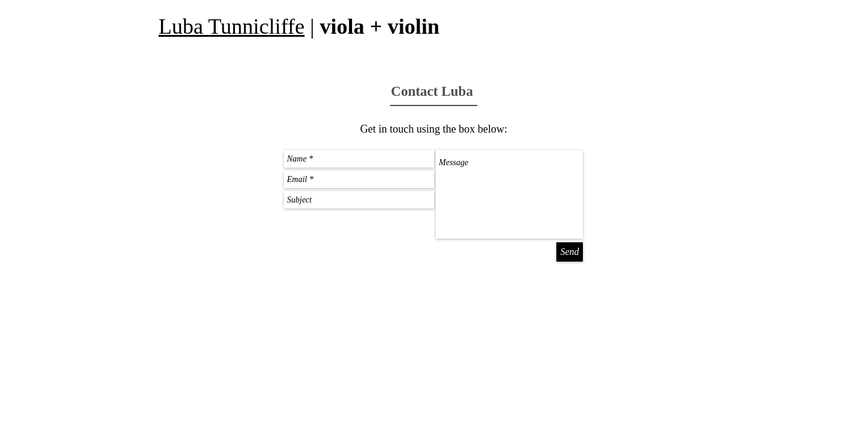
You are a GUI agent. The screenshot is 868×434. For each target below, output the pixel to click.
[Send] (570, 252)
